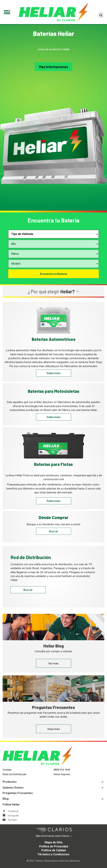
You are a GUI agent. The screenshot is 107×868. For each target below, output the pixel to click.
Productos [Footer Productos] (10, 782)
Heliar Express (62, 774)
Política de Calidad (53, 850)
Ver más (53, 663)
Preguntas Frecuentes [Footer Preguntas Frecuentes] (18, 793)
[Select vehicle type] (53, 234)
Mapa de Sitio (54, 842)
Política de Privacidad (54, 846)
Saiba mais (54, 373)
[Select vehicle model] (53, 264)
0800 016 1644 (62, 770)
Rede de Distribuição (15, 774)
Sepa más (54, 729)
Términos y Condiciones (53, 854)
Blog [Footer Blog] (6, 799)
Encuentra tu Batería (53, 274)
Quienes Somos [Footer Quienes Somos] (13, 788)
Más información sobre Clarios (58, 836)
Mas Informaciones (53, 67)
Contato (7, 770)
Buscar (54, 531)
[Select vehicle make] (53, 254)
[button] (101, 15)
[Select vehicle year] (53, 244)
